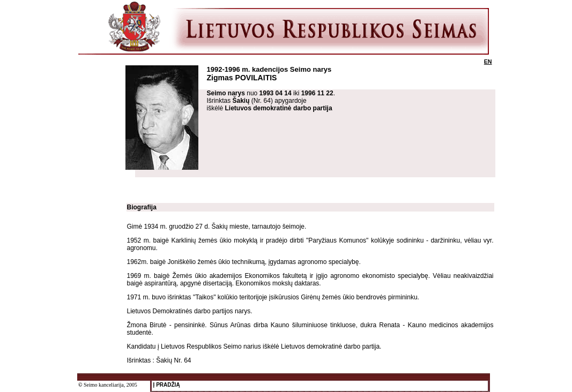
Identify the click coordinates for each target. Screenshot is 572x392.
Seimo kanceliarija (104, 385)
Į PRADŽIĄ (166, 385)
